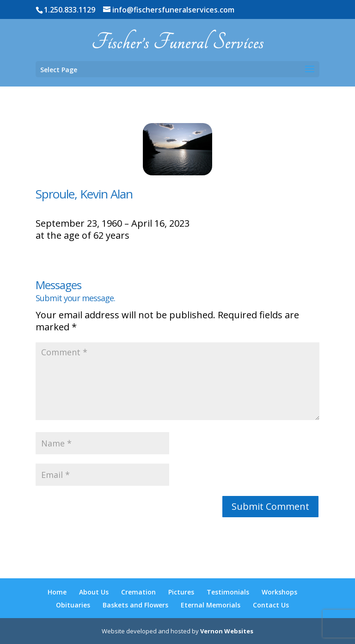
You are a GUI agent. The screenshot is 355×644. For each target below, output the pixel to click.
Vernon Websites (227, 631)
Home (57, 592)
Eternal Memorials (211, 605)
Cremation (138, 592)
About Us (94, 592)
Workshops (279, 592)
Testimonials (228, 592)
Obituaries (73, 605)
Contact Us (271, 605)
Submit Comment (270, 506)
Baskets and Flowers (135, 605)
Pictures (181, 592)
